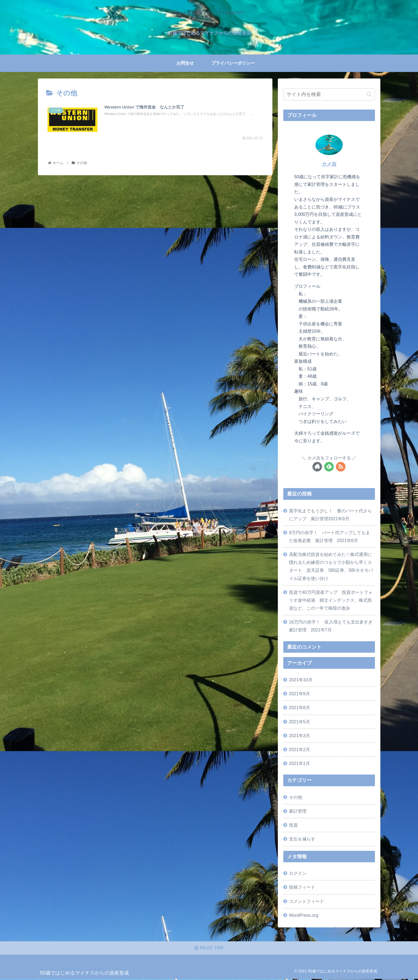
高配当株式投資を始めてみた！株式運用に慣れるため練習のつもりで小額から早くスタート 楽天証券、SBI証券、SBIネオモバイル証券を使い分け (331, 566)
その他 (296, 797)
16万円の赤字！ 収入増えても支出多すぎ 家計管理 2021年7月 (332, 626)
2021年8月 (300, 707)
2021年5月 (300, 722)
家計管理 (298, 811)
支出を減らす (302, 839)
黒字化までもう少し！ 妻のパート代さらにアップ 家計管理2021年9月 (330, 515)
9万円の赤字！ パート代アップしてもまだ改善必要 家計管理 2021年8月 (330, 536)
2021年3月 (300, 736)
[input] (329, 94)
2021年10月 (301, 680)
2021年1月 (300, 763)
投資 (293, 825)
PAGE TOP (209, 949)
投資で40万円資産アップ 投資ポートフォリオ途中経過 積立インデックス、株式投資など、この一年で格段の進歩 (331, 600)
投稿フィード (302, 887)
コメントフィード (306, 901)
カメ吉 (329, 164)
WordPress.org (304, 915)
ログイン (298, 873)
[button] (369, 94)
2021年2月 (300, 749)
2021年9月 (300, 694)
